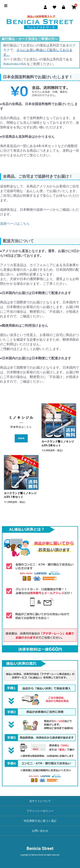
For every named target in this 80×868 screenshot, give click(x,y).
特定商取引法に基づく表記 (40, 821)
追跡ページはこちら (15, 224)
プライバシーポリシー (40, 811)
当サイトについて (40, 801)
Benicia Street (40, 848)
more (21, 438)
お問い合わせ (40, 831)
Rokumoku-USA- (15, 64)
